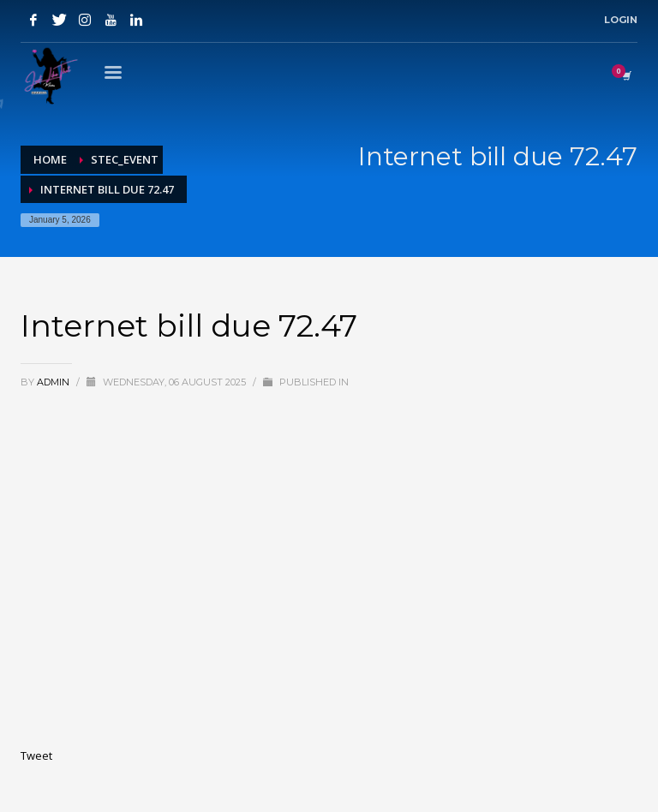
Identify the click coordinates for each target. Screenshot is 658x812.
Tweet (36, 755)
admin (54, 382)
